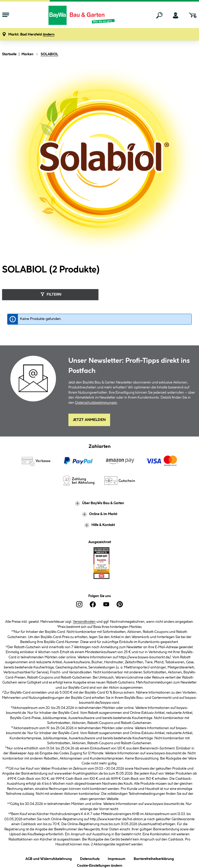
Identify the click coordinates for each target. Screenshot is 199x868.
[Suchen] (159, 15)
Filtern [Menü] (50, 294)
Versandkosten (84, 622)
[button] (31, 35)
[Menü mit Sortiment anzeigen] (6, 15)
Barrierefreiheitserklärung (154, 858)
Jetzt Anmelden (89, 420)
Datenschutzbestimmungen (96, 403)
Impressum (117, 858)
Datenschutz (90, 858)
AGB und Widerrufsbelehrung (49, 858)
